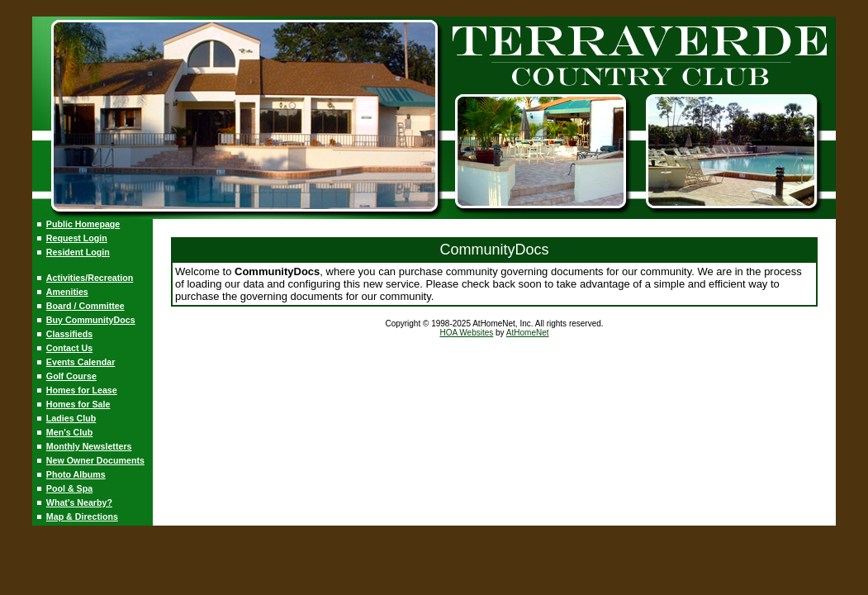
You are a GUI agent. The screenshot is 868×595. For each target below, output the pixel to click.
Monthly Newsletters (89, 446)
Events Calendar (81, 362)
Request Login (77, 238)
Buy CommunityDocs (91, 320)
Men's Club (69, 432)
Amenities (67, 292)
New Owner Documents (95, 460)
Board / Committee (85, 306)
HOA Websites (466, 333)
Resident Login (78, 252)
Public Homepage (83, 224)
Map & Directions (82, 516)
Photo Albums (76, 474)
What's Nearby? (79, 502)
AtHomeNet (528, 333)
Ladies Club (71, 418)
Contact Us (69, 348)
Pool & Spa (69, 488)
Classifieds (69, 334)
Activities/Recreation (90, 278)
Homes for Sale (78, 404)
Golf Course (71, 376)
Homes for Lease (82, 390)
